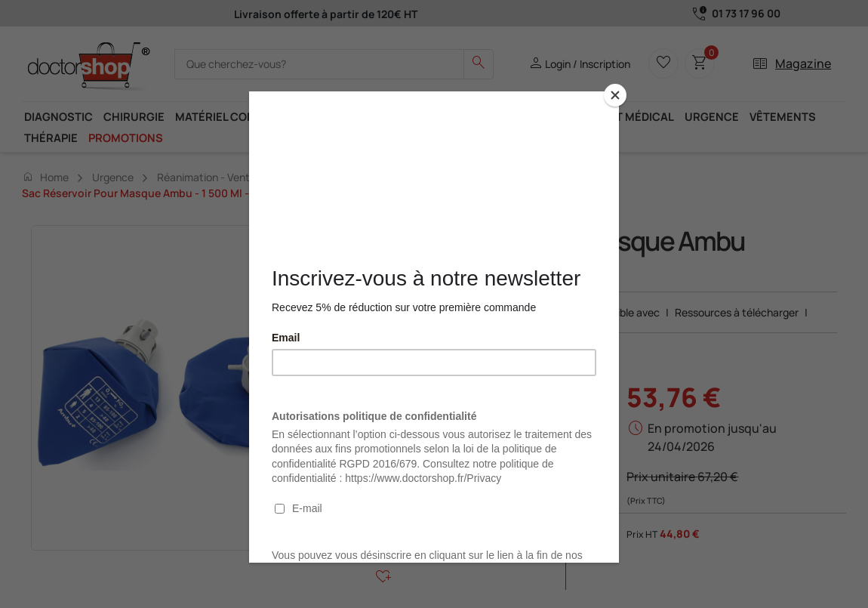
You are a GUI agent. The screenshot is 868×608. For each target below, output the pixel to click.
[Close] (615, 95)
